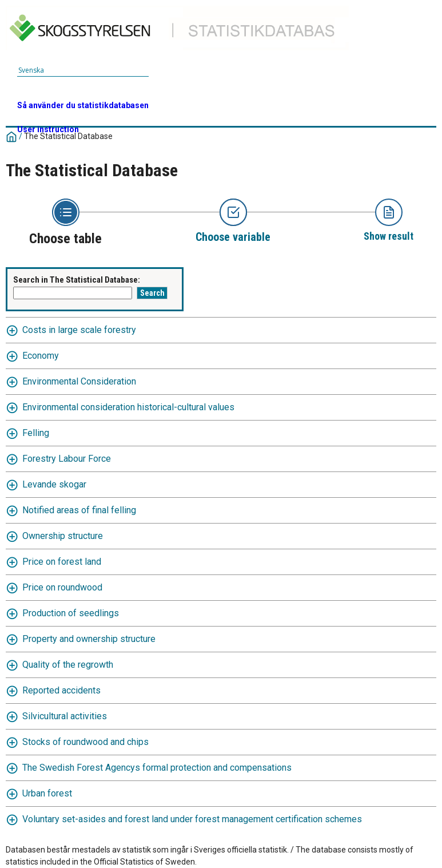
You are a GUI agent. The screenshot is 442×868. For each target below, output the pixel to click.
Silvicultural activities (65, 716)
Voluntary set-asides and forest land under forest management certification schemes (192, 819)
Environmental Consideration (79, 381)
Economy (41, 356)
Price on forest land (62, 562)
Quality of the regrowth (68, 665)
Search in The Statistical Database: (77, 280)
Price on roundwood (62, 587)
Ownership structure (63, 536)
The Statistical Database (68, 136)
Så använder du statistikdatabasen (83, 105)
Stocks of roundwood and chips (85, 742)
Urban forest (47, 793)
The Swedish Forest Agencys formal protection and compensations (157, 768)
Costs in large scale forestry (79, 330)
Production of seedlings (71, 613)
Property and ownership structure (89, 639)
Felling (36, 433)
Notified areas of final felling (79, 510)
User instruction (48, 129)
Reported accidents (61, 690)
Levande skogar (54, 484)
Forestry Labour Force (67, 459)
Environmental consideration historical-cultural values (128, 407)
